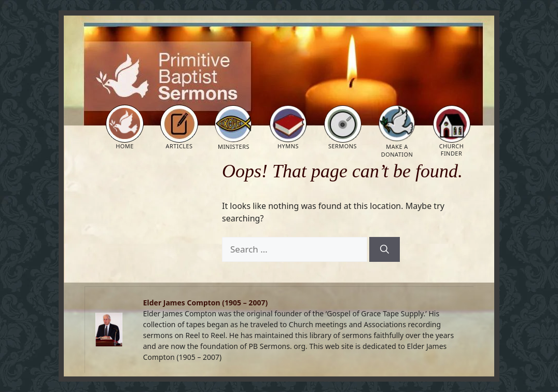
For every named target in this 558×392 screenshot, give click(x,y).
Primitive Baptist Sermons (139, 42)
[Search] (385, 249)
